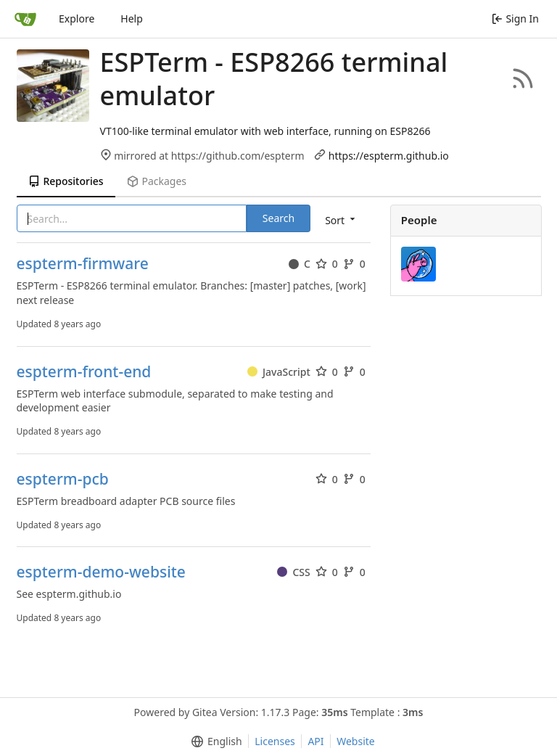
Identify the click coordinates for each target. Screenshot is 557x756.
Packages (157, 181)
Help (132, 19)
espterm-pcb (63, 479)
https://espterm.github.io (389, 156)
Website (356, 741)
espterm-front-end (84, 372)
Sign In (515, 19)
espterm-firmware (83, 264)
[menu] (341, 219)
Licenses (275, 741)
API (315, 741)
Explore (77, 19)
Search (278, 218)
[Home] (25, 19)
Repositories (66, 181)
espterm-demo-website (101, 572)
